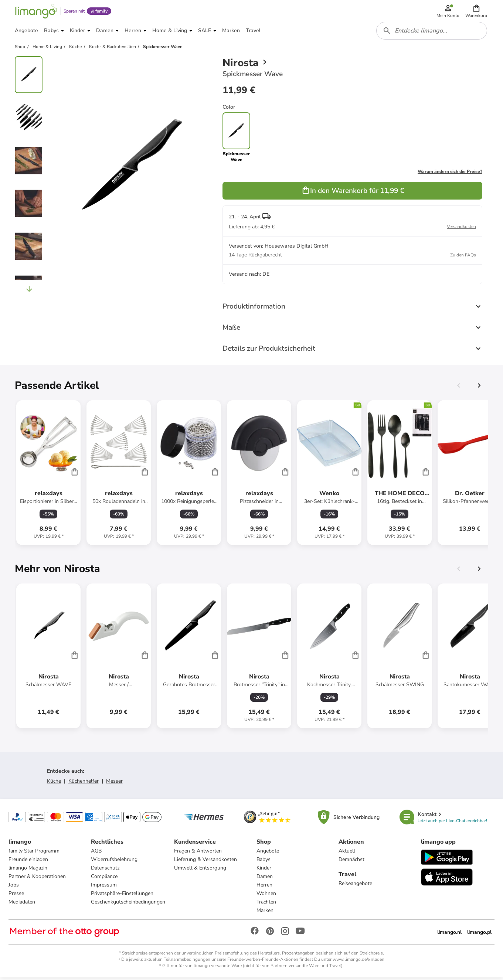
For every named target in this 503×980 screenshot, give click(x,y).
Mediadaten (22, 904)
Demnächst (351, 862)
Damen (265, 879)
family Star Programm (34, 853)
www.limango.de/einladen (358, 962)
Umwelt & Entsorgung (200, 870)
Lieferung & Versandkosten (205, 862)
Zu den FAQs (463, 257)
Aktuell (347, 853)
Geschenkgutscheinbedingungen (128, 904)
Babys (264, 862)
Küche (54, 783)
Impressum (104, 887)
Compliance (104, 879)
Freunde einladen (29, 862)
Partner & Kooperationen (38, 879)
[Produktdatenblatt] (48, 475)
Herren (264, 887)
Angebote (268, 853)
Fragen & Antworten (198, 853)
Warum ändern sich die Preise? (450, 174)
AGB (96, 853)
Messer (114, 783)
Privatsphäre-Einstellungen (122, 896)
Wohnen (266, 896)
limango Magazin (28, 870)
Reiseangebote (355, 886)
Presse (17, 896)
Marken (265, 913)
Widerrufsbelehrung (114, 862)
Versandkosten (461, 229)
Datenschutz (105, 870)
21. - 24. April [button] (245, 219)
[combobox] (432, 33)
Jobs (14, 887)
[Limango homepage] (36, 12)
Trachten (266, 904)
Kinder (264, 870)
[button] (477, 12)
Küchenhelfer (84, 783)
